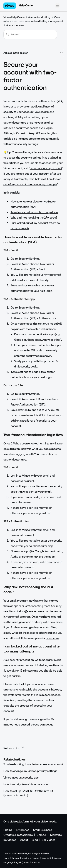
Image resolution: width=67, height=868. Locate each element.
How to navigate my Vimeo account (26, 784)
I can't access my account (46, 168)
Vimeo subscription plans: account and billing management (33, 19)
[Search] (30, 34)
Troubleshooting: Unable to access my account (33, 764)
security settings (28, 144)
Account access (15, 25)
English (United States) (27, 863)
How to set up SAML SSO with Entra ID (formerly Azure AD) (28, 793)
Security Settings (29, 259)
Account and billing (39, 17)
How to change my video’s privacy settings (30, 771)
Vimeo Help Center (14, 17)
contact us (52, 638)
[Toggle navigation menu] (57, 6)
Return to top (14, 748)
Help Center (26, 6)
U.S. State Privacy (30, 858)
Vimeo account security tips (21, 778)
